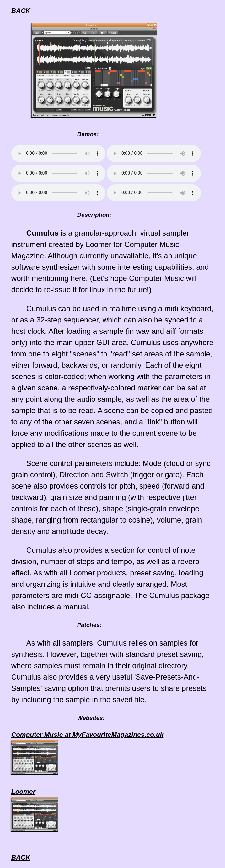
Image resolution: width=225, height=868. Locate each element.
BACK (21, 11)
